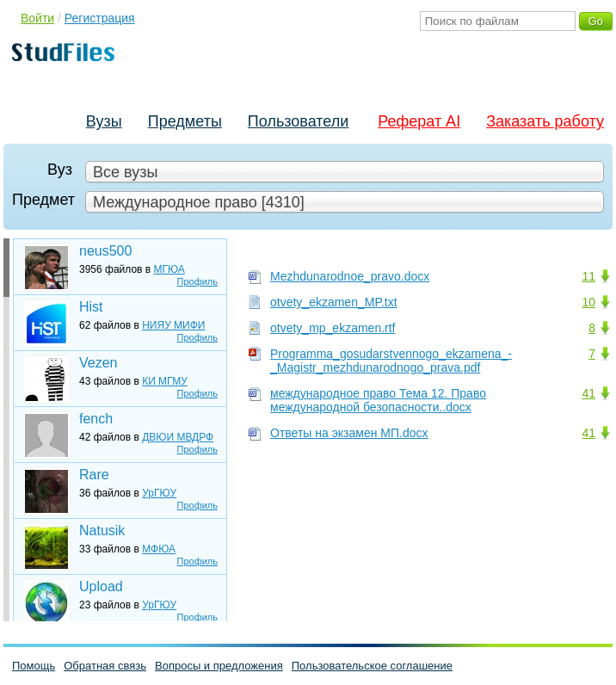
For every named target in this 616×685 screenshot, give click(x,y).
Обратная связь (105, 666)
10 (588, 302)
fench (96, 419)
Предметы (185, 121)
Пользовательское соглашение (372, 666)
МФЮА (159, 549)
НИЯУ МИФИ (173, 325)
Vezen (98, 363)
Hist (91, 307)
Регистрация (100, 18)
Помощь (34, 666)
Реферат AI (419, 121)
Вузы (104, 121)
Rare (94, 475)
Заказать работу (545, 121)
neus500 (105, 251)
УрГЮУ (159, 493)
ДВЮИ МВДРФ (178, 437)
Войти (37, 18)
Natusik (102, 531)
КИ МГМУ (165, 381)
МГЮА (169, 269)
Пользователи (298, 121)
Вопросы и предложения (219, 666)
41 (588, 393)
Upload (101, 586)
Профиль (198, 281)
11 (588, 276)
